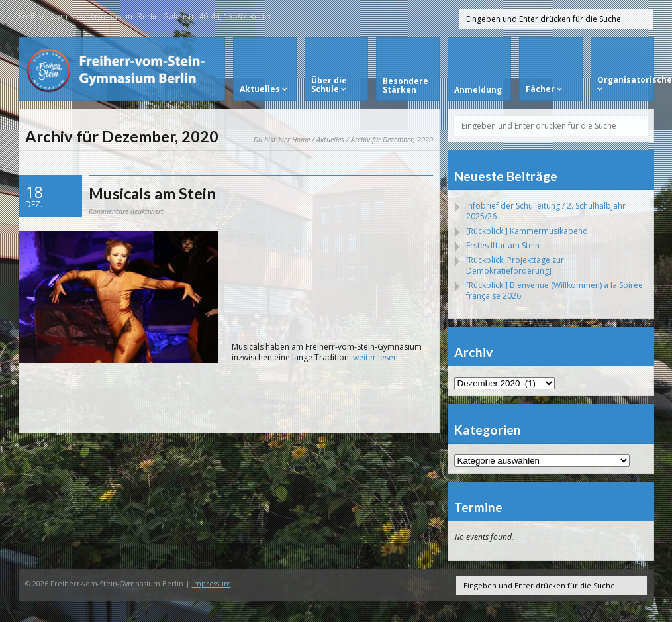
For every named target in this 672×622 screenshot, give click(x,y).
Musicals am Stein (152, 193)
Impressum (212, 583)
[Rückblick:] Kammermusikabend (527, 231)
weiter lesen (375, 357)
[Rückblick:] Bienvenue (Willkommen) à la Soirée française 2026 (554, 290)
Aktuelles (330, 139)
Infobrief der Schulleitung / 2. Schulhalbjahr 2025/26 (546, 211)
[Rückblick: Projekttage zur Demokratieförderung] (515, 265)
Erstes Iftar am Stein (503, 245)
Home (301, 139)
